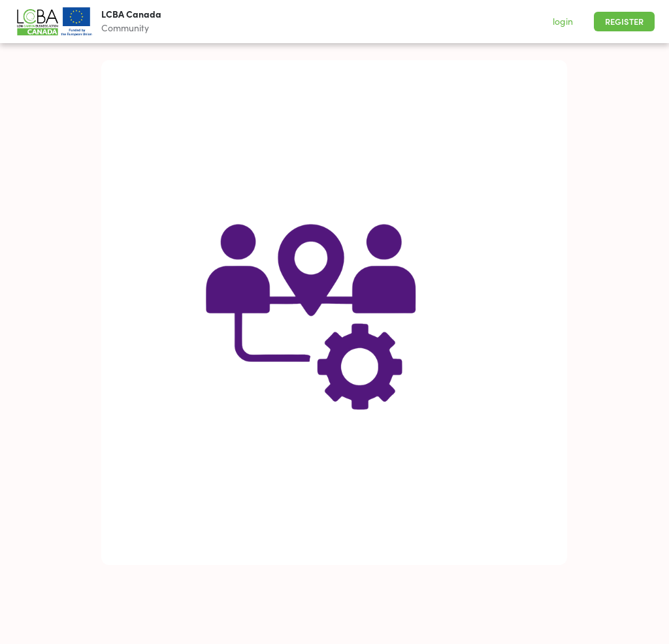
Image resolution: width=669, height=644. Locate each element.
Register (624, 22)
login (563, 22)
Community (125, 28)
